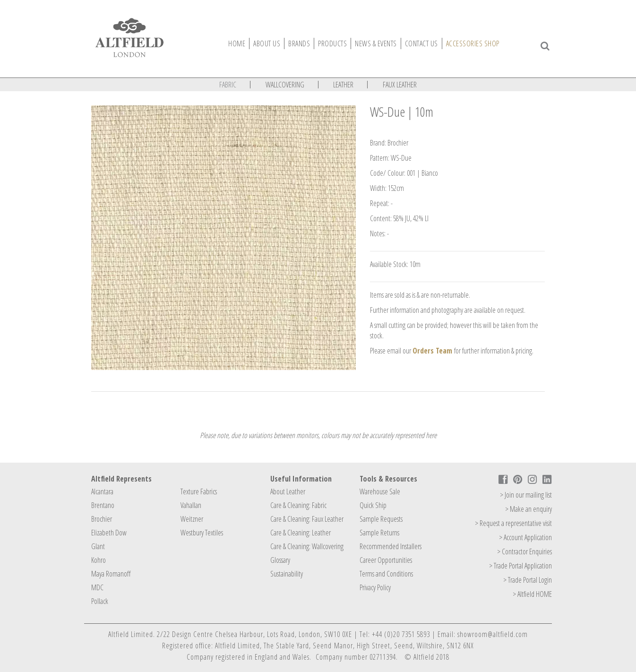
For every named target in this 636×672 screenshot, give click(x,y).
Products (332, 43)
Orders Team (432, 351)
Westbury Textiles (202, 533)
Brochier (102, 519)
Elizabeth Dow (109, 533)
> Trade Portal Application (520, 566)
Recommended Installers (391, 546)
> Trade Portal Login (528, 580)
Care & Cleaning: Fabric (298, 505)
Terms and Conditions (386, 574)
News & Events (376, 43)
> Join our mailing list (526, 495)
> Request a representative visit (513, 523)
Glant (98, 546)
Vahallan (191, 505)
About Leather (288, 491)
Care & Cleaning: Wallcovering (307, 546)
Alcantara (102, 491)
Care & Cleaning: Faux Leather (307, 519)
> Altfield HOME (532, 594)
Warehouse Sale (380, 491)
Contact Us (421, 43)
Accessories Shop (473, 43)
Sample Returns (379, 533)
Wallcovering (285, 85)
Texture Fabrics (199, 491)
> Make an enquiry (529, 509)
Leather (343, 85)
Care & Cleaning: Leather (301, 533)
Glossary (280, 560)
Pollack (100, 601)
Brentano (103, 505)
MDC (97, 587)
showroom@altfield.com (493, 634)
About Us (267, 43)
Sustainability (287, 574)
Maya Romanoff (111, 574)
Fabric (228, 85)
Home (237, 43)
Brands (299, 43)
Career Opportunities (386, 560)
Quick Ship (373, 505)
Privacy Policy (375, 587)
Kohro (99, 560)
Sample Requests (381, 519)
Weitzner (192, 519)
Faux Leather (400, 85)
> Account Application (525, 537)
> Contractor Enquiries (524, 551)
